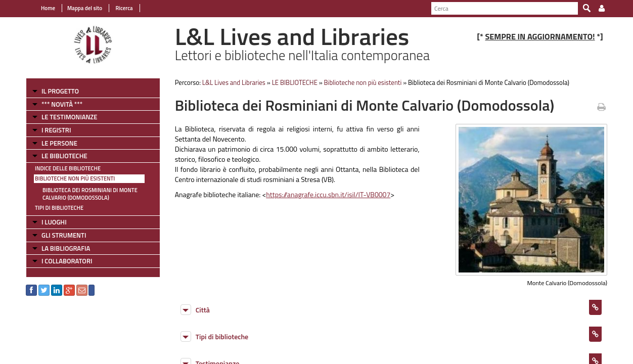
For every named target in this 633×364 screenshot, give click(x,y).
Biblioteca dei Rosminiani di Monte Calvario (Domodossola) (90, 194)
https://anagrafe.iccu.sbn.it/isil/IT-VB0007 (328, 194)
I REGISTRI (56, 130)
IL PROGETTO (60, 91)
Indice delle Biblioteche (68, 168)
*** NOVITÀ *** (62, 104)
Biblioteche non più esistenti (75, 178)
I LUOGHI (54, 222)
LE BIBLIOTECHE (64, 156)
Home (48, 8)
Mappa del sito (85, 8)
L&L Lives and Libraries (234, 82)
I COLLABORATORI (67, 261)
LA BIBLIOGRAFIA (66, 248)
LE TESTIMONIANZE (69, 117)
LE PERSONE (59, 143)
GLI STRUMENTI (64, 235)
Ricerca (124, 8)
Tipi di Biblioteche (59, 208)
